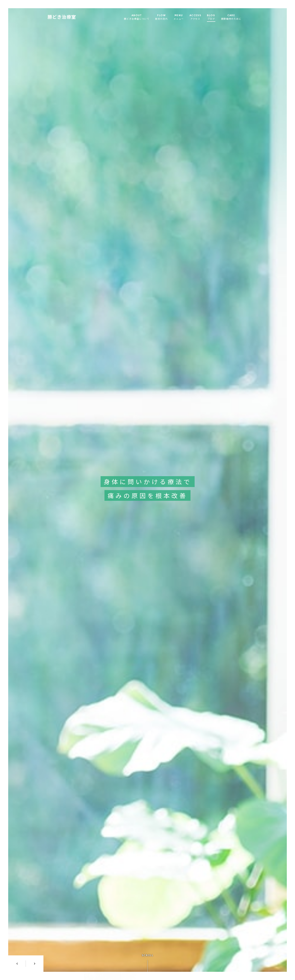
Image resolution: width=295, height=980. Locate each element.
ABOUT (139, 17)
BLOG (214, 17)
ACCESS (198, 17)
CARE (234, 17)
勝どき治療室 (64, 17)
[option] (147, 490)
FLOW (164, 17)
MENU (181, 17)
